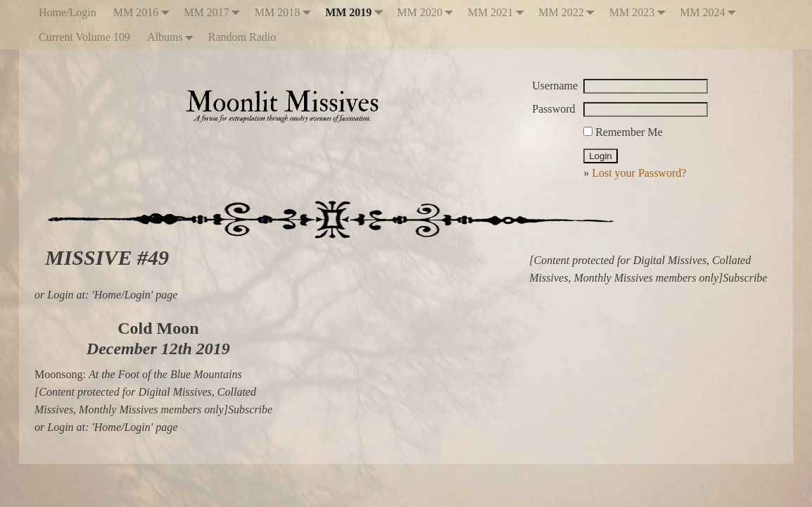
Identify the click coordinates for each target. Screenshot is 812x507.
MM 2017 (215, 12)
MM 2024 (711, 12)
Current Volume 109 (84, 37)
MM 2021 (499, 12)
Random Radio (242, 37)
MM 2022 (569, 12)
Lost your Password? (639, 173)
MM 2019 (357, 12)
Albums (173, 37)
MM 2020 (428, 12)
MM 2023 (640, 12)
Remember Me (623, 132)
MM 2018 (286, 12)
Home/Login (68, 12)
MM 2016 (144, 12)
